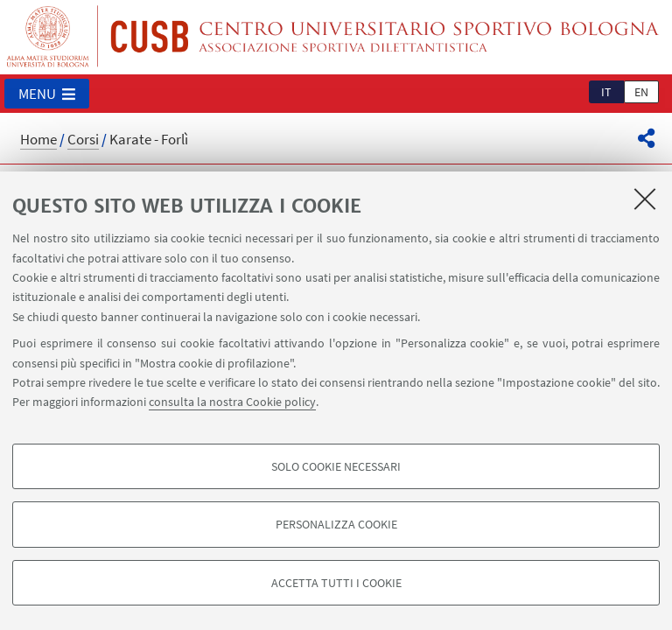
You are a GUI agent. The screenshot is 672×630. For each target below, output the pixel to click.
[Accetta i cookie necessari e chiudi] (645, 199)
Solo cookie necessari (336, 466)
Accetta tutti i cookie (336, 583)
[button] (47, 94)
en (641, 92)
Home (38, 139)
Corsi (83, 139)
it (606, 92)
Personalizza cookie (336, 524)
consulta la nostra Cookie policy (232, 402)
